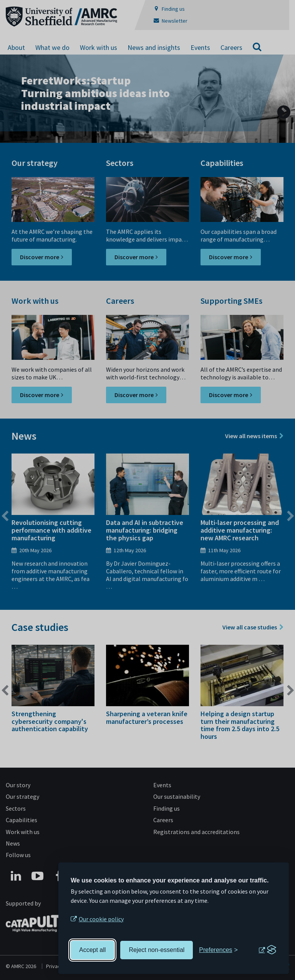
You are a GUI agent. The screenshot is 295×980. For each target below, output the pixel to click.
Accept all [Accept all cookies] (92, 950)
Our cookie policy (101, 919)
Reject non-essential (157, 950)
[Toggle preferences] (218, 950)
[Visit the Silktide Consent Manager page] (267, 950)
